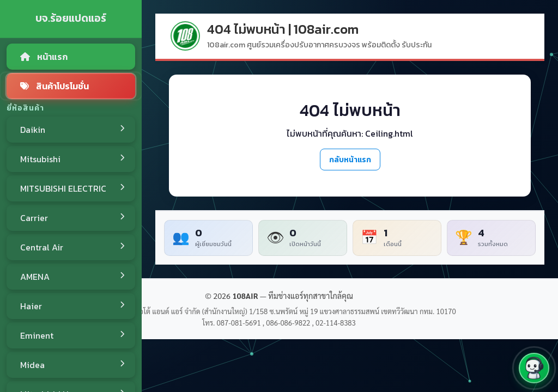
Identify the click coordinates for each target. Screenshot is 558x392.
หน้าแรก (44, 57)
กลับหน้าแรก (350, 160)
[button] (534, 368)
